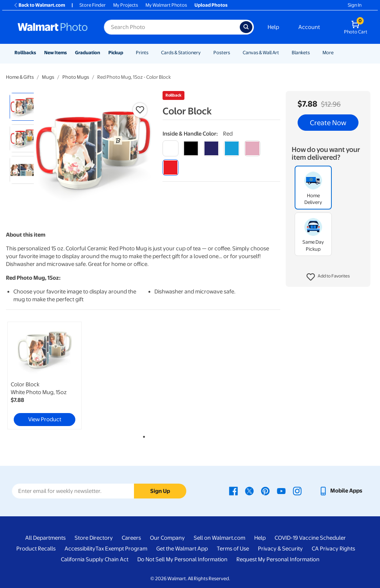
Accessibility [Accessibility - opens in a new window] (80, 549)
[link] (45, 376)
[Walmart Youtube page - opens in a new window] (281, 491)
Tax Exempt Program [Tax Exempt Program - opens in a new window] (121, 549)
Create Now (328, 123)
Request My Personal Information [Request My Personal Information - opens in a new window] (278, 559)
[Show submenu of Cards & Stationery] (204, 53)
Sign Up (160, 491)
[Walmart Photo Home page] (53, 27)
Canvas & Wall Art (261, 53)
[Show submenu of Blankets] (313, 53)
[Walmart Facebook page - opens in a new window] (233, 491)
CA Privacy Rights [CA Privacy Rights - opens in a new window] (333, 549)
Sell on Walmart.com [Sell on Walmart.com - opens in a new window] (220, 538)
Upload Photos (211, 5)
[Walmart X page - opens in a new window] (249, 491)
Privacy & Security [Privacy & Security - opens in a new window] (280, 549)
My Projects (126, 5)
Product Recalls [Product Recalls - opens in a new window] (36, 549)
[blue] (211, 148)
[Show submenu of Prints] (152, 53)
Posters (222, 53)
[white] (171, 148)
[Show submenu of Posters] (233, 53)
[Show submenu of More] (337, 53)
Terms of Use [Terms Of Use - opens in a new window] (233, 549)
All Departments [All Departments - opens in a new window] (45, 538)
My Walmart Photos (166, 5)
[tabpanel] (52, 376)
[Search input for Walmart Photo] (172, 27)
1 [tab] (142, 435)
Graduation (88, 53)
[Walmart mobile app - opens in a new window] (340, 491)
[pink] (252, 148)
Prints (142, 53)
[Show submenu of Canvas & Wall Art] (282, 53)
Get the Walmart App (182, 549)
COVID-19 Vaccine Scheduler (310, 538)
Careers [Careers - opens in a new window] (131, 538)
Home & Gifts (20, 77)
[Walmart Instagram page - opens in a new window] (297, 491)
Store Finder (93, 5)
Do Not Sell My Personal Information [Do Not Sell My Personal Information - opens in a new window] (182, 559)
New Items (55, 53)
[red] (171, 167)
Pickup (116, 53)
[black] (191, 148)
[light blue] (232, 148)
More (328, 53)
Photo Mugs (76, 77)
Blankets (301, 53)
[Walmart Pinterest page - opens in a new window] (265, 491)
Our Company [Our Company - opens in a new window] (167, 538)
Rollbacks (25, 53)
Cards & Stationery (181, 53)
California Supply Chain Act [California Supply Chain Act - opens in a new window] (95, 559)
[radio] (24, 107)
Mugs (48, 77)
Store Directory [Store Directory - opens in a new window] (94, 538)
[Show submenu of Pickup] (127, 53)
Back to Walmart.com (39, 5)
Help (273, 27)
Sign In (355, 5)
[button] (328, 277)
